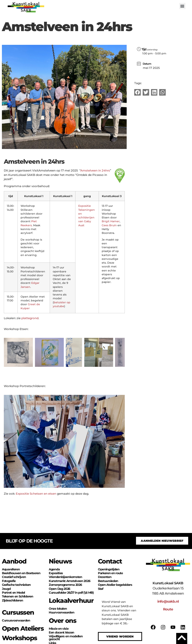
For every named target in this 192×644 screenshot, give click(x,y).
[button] (182, 6)
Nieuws (60, 561)
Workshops (20, 638)
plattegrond (30, 318)
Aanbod (14, 561)
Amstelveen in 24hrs (95, 170)
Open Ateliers (23, 628)
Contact (110, 561)
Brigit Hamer (111, 221)
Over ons (62, 621)
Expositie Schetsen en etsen (36, 494)
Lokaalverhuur (71, 601)
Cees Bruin (109, 225)
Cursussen (18, 612)
